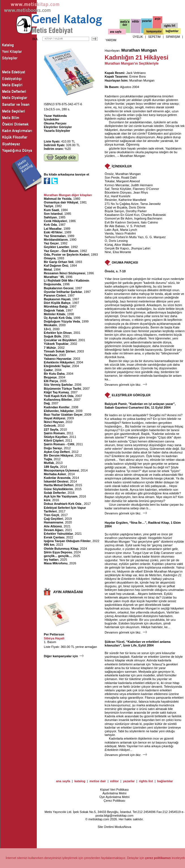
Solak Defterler (55, 493)
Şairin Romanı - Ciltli (59, 444)
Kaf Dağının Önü (56, 266)
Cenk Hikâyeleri (55, 221)
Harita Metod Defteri (59, 485)
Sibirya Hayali (54, 638)
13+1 (47, 329)
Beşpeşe (50, 377)
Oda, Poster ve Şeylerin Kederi (66, 255)
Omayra (50, 258)
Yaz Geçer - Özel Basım (61, 251)
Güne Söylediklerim (58, 489)
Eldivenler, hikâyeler (59, 411)
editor (114, 781)
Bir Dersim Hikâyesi (58, 455)
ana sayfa (63, 781)
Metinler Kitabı (55, 314)
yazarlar (129, 781)
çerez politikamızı (158, 858)
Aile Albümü (53, 526)
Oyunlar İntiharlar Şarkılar (63, 292)
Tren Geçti (51, 515)
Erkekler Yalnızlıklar (58, 534)
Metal (48, 269)
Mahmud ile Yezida (58, 199)
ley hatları (51, 560)
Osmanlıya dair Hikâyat (61, 202)
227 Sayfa (51, 429)
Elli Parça (51, 381)
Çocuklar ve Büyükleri (60, 340)
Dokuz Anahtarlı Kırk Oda (63, 504)
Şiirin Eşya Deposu (58, 552)
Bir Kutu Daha (54, 374)
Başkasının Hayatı (57, 299)
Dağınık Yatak (54, 310)
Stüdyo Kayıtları (56, 437)
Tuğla (48, 459)
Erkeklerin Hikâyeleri (59, 362)
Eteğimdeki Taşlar (57, 366)
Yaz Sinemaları (55, 236)
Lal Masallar (53, 229)
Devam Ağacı (54, 530)
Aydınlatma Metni (114, 793)
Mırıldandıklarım (56, 240)
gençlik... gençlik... (58, 556)
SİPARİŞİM (173, 37)
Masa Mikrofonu (56, 563)
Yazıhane (50, 355)
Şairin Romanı (54, 433)
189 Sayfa (51, 467)
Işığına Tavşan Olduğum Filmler (67, 541)
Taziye (49, 206)
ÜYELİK (138, 37)
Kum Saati (51, 210)
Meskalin (50, 325)
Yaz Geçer (51, 243)
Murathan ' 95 (54, 277)
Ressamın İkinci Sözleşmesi (64, 273)
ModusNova (123, 827)
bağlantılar (165, 781)
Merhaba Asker (55, 474)
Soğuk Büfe (52, 336)
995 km (49, 545)
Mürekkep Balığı (56, 306)
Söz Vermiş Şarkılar (58, 385)
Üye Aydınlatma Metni (114, 797)
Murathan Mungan (139, 50)
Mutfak (49, 463)
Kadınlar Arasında (57, 478)
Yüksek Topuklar (56, 344)
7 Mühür (50, 348)
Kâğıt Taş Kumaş (56, 392)
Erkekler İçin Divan (58, 333)
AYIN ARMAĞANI (68, 592)
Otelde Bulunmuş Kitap (61, 549)
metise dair (98, 781)
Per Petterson (54, 634)
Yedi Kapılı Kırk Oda (59, 396)
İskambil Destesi (56, 481)
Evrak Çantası (54, 537)
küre (47, 500)
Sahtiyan (50, 217)
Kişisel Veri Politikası (114, 790)
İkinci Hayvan (54, 422)
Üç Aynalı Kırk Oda (58, 318)
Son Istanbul (53, 214)
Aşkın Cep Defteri (57, 452)
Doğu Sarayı (53, 448)
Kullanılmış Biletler (58, 400)
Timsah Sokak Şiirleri (60, 351)
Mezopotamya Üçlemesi (61, 470)
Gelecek (50, 426)
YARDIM (111, 40)
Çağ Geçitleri (53, 519)
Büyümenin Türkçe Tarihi (62, 389)
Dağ (47, 403)
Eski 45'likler (53, 232)
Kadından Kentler (57, 407)
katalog (80, 781)
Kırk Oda (50, 225)
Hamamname (53, 522)
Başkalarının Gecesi (59, 288)
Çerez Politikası (114, 801)
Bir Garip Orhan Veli (59, 262)
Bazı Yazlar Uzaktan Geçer (63, 415)
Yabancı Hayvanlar (58, 359)
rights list (146, 781)
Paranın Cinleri (55, 295)
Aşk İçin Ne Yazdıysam (61, 496)
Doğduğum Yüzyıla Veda (62, 321)
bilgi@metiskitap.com (119, 816)
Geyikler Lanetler (56, 247)
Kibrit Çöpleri (54, 440)
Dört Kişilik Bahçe (57, 303)
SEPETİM (154, 37)
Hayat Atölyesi (54, 418)
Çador (48, 370)
